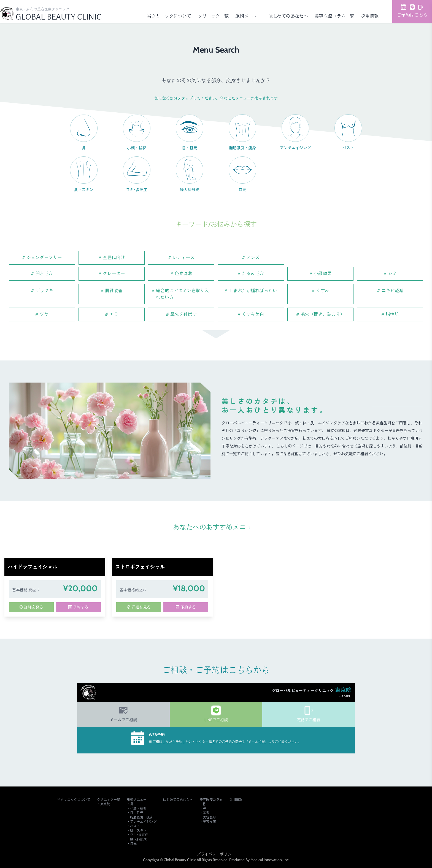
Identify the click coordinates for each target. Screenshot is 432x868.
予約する (78, 607)
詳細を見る (31, 607)
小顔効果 (323, 274)
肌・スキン (138, 830)
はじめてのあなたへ (288, 16)
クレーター (114, 274)
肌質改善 (114, 291)
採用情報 (370, 16)
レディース (183, 258)
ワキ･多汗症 (139, 835)
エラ (114, 314)
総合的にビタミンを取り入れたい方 (182, 294)
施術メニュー (249, 16)
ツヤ (44, 314)
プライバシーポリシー (216, 854)
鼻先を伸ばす (183, 314)
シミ (392, 274)
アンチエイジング (143, 822)
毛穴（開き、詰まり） (323, 314)
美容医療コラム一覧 (334, 16)
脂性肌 (392, 314)
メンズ (253, 258)
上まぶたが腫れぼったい (253, 291)
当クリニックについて (169, 16)
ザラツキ (44, 291)
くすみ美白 (253, 314)
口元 (133, 844)
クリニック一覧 (213, 16)
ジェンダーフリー (44, 258)
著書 (206, 813)
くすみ (323, 291)
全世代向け (114, 258)
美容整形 (209, 817)
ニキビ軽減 (392, 291)
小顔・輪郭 (138, 808)
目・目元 (137, 813)
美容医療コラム (211, 800)
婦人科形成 (138, 839)
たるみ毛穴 (253, 274)
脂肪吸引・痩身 (142, 817)
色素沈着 (183, 274)
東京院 (105, 804)
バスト (135, 826)
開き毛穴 (44, 274)
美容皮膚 (209, 822)
